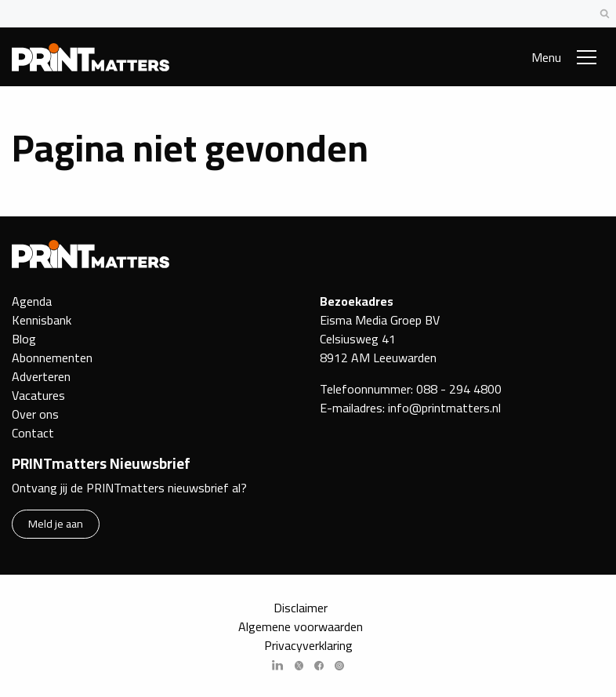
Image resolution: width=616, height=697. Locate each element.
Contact (33, 433)
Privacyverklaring (308, 645)
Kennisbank (42, 320)
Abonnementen (52, 358)
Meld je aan (56, 523)
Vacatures (38, 395)
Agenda (32, 301)
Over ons (35, 414)
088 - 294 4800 (459, 389)
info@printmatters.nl (444, 408)
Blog (24, 339)
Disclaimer (301, 608)
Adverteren (41, 376)
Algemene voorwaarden (301, 626)
